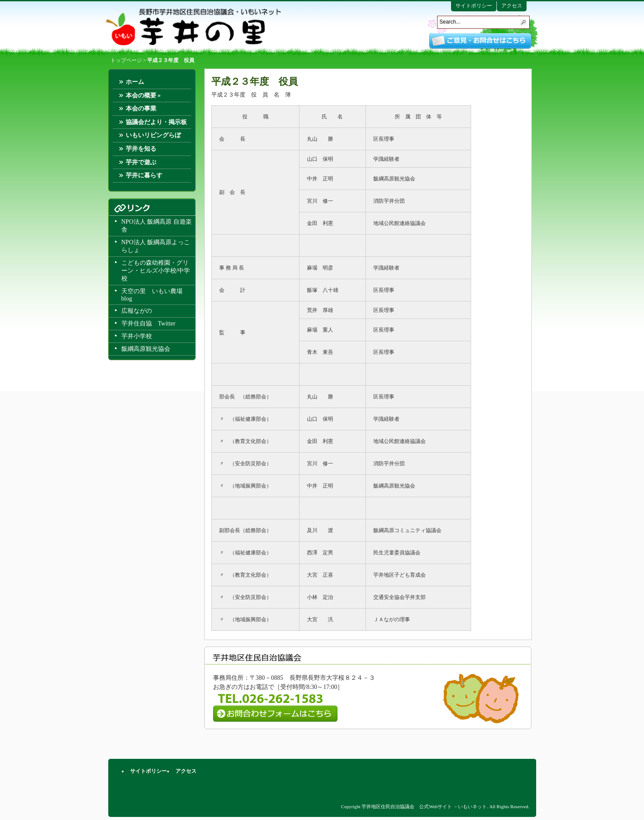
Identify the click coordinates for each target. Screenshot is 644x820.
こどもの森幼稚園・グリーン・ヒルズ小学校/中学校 (156, 271)
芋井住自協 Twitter (148, 324)
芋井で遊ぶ (141, 162)
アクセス (512, 6)
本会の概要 (143, 95)
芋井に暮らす (144, 175)
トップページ (126, 60)
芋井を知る (141, 149)
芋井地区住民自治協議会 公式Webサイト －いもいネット (193, 27)
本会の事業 (141, 109)
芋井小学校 (137, 336)
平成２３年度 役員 (255, 81)
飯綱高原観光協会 (146, 349)
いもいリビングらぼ (153, 135)
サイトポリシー (474, 6)
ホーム (135, 82)
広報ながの (137, 311)
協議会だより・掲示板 (156, 122)
